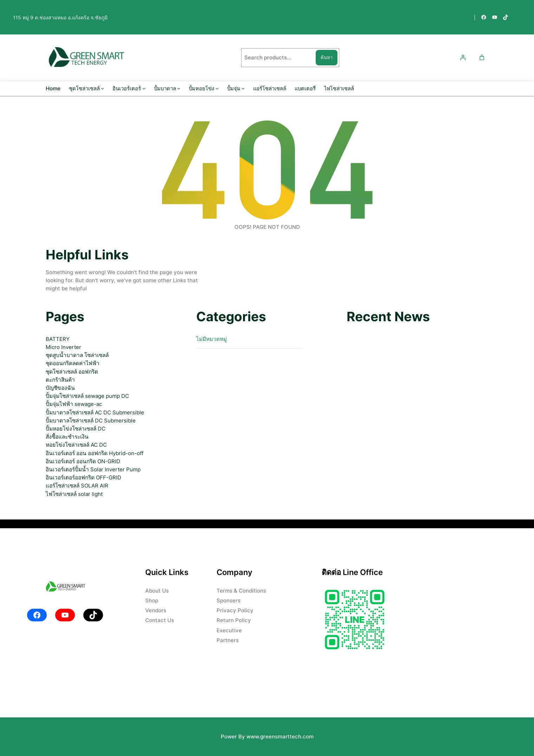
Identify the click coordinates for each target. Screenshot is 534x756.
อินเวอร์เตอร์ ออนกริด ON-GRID (83, 461)
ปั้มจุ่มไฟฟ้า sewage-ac (74, 404)
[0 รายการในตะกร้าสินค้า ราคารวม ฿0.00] (482, 58)
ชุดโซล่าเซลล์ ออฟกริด (72, 372)
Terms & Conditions (241, 591)
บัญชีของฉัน (60, 388)
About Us (157, 591)
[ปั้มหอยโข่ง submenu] (217, 88)
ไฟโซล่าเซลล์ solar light (74, 494)
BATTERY (58, 339)
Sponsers (229, 600)
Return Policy (234, 620)
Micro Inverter (63, 347)
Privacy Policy (235, 610)
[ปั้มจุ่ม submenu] (243, 88)
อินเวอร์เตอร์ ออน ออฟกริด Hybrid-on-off (95, 453)
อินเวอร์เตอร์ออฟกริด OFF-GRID (83, 477)
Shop (152, 600)
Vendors (156, 610)
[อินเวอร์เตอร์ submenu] (144, 88)
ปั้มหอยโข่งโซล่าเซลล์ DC (76, 429)
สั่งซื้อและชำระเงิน (67, 437)
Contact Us (160, 620)
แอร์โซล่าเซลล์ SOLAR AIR (77, 486)
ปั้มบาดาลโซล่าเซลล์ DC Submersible (91, 421)
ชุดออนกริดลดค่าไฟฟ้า (73, 363)
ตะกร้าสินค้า (60, 380)
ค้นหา (327, 57)
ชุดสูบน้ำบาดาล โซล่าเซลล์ (77, 355)
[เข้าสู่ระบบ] (463, 58)
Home (53, 89)
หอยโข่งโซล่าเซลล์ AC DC (76, 445)
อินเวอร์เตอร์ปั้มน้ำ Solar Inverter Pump (93, 469)
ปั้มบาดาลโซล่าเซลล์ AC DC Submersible (95, 412)
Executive (229, 630)
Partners (228, 640)
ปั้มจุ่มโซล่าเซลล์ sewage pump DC (87, 396)
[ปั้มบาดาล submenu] (179, 88)
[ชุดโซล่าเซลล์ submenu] (102, 88)
